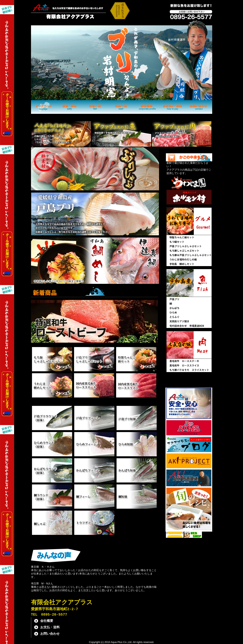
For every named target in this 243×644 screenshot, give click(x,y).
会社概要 (47, 621)
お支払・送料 (50, 628)
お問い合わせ (50, 634)
